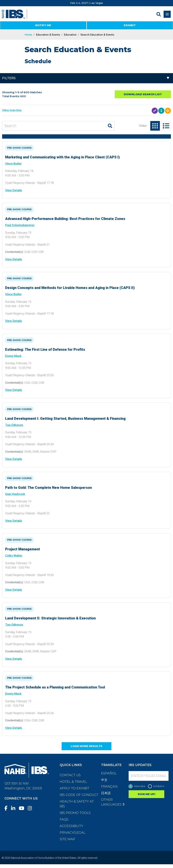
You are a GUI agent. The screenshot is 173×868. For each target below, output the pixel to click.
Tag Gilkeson (14, 425)
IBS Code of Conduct (79, 795)
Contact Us (70, 775)
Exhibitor (157, 786)
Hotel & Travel (73, 782)
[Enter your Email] (149, 776)
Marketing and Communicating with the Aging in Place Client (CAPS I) (62, 157)
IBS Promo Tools (75, 813)
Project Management (23, 549)
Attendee (138, 786)
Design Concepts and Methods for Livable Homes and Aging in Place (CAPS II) (70, 288)
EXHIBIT (130, 25)
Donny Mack (13, 356)
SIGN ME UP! (146, 794)
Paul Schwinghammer (20, 225)
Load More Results (86, 746)
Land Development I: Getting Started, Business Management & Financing (65, 419)
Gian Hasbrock (15, 494)
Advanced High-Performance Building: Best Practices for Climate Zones (65, 219)
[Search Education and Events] (54, 126)
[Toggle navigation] (167, 14)
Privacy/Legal (72, 833)
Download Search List (143, 94)
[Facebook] (7, 808)
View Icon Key (12, 110)
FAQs (64, 819)
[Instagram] (31, 808)
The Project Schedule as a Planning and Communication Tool (55, 687)
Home (28, 35)
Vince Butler (13, 164)
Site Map (67, 839)
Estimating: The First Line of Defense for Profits (45, 349)
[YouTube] (23, 808)
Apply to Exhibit (75, 788)
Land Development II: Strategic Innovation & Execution (50, 618)
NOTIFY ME (43, 25)
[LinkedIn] (15, 808)
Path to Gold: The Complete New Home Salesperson (48, 488)
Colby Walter (14, 556)
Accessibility (71, 826)
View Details (14, 190)
